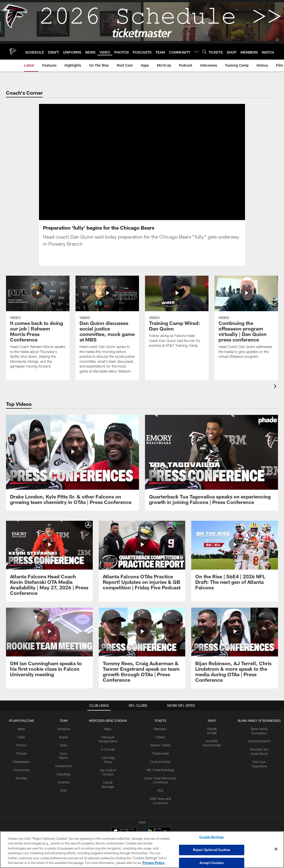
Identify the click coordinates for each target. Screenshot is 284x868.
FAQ (160, 790)
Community (21, 769)
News (21, 728)
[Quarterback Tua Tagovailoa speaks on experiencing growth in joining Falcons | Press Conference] (211, 462)
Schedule (63, 728)
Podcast (21, 753)
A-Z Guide (108, 749)
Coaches (64, 782)
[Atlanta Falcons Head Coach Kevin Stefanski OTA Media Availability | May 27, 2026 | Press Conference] (49, 561)
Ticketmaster (160, 753)
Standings (64, 774)
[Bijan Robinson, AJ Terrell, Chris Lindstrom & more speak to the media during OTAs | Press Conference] (235, 648)
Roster (64, 737)
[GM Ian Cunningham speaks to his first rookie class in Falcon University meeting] (49, 645)
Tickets (160, 737)
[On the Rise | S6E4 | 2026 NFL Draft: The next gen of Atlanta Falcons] (235, 558)
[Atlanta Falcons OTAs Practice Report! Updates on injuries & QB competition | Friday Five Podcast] (142, 558)
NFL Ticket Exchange (160, 769)
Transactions (63, 765)
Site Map (21, 778)
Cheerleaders (21, 761)
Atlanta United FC (259, 741)
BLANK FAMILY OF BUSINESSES (259, 720)
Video (21, 737)
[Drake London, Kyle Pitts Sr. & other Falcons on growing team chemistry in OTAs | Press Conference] (72, 462)
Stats (63, 745)
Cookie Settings (211, 837)
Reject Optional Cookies (212, 850)
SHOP (212, 720)
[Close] (276, 849)
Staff (63, 790)
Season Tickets (160, 745)
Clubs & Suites (160, 761)
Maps (108, 728)
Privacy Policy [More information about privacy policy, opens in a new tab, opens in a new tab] (153, 863)
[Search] (204, 52)
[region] (142, 850)
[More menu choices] (196, 52)
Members (160, 728)
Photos (21, 745)
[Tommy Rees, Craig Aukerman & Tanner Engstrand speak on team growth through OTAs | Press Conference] (142, 648)
